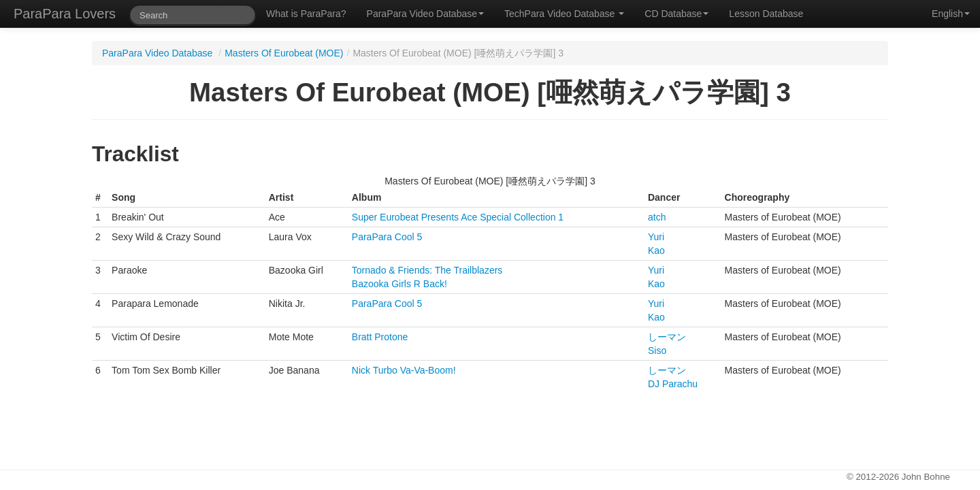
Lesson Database (766, 14)
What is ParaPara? (306, 14)
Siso (657, 350)
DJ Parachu (673, 384)
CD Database (676, 14)
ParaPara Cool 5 (387, 237)
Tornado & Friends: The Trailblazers (427, 270)
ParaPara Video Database (425, 14)
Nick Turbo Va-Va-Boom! (404, 370)
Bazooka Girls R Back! (399, 284)
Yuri (656, 237)
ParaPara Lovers (65, 14)
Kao (656, 250)
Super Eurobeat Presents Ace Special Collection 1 (458, 217)
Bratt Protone (380, 337)
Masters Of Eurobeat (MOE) (284, 53)
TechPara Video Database (564, 14)
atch (657, 217)
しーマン (667, 337)
